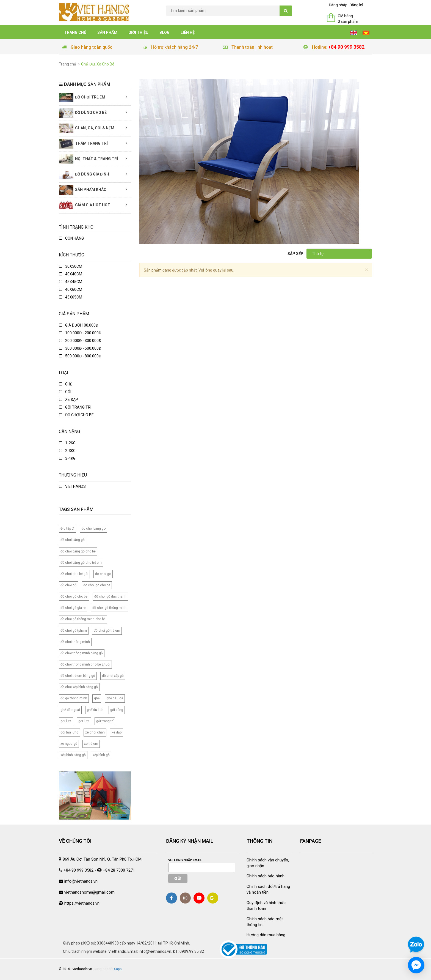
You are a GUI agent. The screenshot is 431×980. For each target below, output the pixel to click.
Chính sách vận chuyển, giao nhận (268, 863)
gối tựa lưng (69, 732)
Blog (165, 32)
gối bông (117, 710)
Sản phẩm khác (83, 190)
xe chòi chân (95, 732)
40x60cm (71, 289)
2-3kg (67, 451)
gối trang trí (105, 721)
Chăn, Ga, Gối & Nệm (87, 128)
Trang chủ (75, 32)
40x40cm (71, 274)
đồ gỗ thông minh (74, 698)
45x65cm (71, 297)
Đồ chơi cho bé (76, 415)
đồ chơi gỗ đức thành (110, 596)
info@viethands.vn (81, 881)
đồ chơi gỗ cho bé (74, 596)
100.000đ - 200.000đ (80, 333)
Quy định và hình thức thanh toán (266, 906)
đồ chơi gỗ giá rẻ (73, 608)
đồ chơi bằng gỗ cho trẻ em (81, 563)
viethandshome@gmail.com (89, 892)
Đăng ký (356, 5)
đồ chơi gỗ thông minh (109, 608)
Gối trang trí (75, 407)
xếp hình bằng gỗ (73, 755)
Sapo (118, 969)
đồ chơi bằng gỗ (73, 540)
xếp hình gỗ (101, 755)
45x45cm (71, 282)
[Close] (367, 270)
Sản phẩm (107, 32)
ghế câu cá (115, 698)
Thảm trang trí (83, 144)
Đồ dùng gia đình (84, 175)
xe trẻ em (91, 744)
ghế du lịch (95, 710)
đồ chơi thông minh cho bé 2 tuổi (85, 664)
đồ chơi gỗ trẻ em (107, 631)
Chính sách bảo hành (266, 876)
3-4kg (67, 458)
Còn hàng (71, 238)
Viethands (72, 486)
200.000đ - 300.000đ (80, 341)
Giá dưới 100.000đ (79, 325)
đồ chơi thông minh (75, 642)
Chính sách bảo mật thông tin (265, 922)
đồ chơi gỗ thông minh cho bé (83, 619)
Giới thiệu (138, 32)
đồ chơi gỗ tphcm (74, 631)
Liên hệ (188, 32)
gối (65, 392)
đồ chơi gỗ (68, 585)
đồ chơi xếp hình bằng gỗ (79, 687)
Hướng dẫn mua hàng (266, 935)
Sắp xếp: (296, 254)
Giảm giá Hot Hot (85, 205)
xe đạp (69, 399)
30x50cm (71, 266)
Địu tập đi (67, 529)
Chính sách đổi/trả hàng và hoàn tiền (268, 889)
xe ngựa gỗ (69, 744)
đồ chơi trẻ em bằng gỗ (78, 676)
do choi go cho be (97, 585)
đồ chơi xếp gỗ (113, 676)
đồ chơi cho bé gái (74, 574)
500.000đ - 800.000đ (80, 356)
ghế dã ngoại (70, 710)
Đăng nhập (338, 5)
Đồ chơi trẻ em (82, 98)
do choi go (103, 574)
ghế (66, 384)
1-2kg (67, 443)
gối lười (84, 721)
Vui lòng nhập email (185, 860)
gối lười (66, 721)
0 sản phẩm (348, 21)
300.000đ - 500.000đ (80, 348)
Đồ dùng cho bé (83, 113)
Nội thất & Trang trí (88, 159)
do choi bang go (93, 529)
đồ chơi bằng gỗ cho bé (78, 551)
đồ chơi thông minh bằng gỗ (82, 653)
